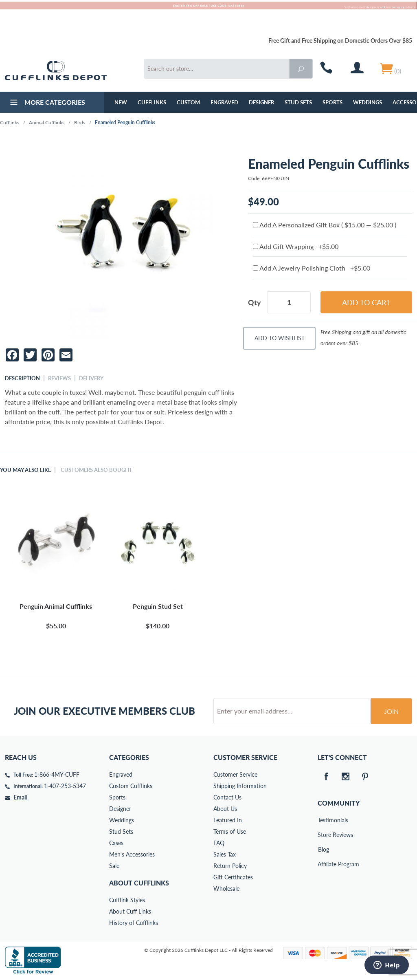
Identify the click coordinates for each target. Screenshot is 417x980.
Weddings (368, 102)
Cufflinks (152, 102)
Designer (261, 102)
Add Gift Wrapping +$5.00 (296, 246)
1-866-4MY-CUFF (57, 774)
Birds (80, 122)
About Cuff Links (130, 911)
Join (391, 711)
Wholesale (226, 889)
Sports (333, 102)
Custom (188, 102)
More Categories (47, 103)
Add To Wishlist (280, 338)
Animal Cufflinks (47, 122)
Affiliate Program (323, 864)
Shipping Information (240, 786)
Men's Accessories (132, 854)
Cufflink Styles (127, 900)
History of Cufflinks (134, 923)
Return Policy (230, 866)
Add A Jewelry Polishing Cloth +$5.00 (312, 268)
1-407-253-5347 (65, 786)
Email (20, 797)
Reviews (59, 378)
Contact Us (227, 797)
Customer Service (235, 774)
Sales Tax (225, 854)
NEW (121, 102)
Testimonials (323, 820)
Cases (116, 843)
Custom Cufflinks (131, 786)
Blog (324, 849)
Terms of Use (230, 831)
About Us (225, 809)
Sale (114, 866)
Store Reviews (323, 835)
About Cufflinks (139, 883)
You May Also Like (25, 470)
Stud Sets (298, 102)
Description (22, 378)
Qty (255, 302)
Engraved (224, 102)
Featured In (228, 820)
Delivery (91, 378)
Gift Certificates (233, 877)
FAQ (219, 843)
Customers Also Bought (97, 470)
